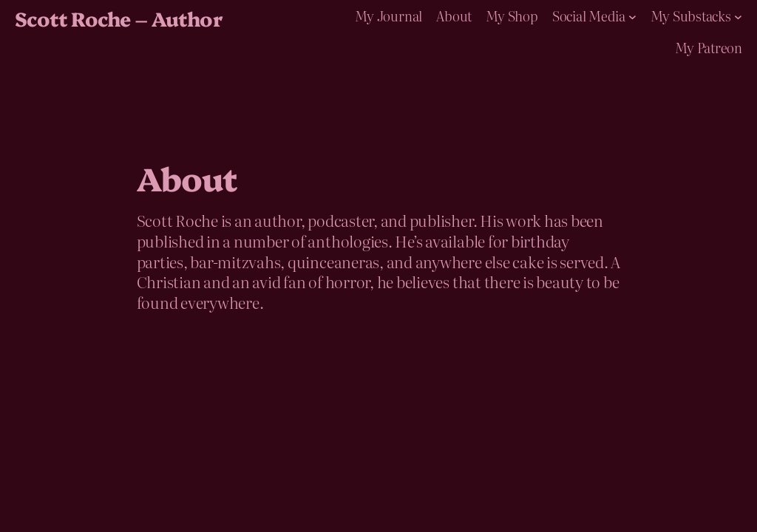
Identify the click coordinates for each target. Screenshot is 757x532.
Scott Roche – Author (119, 18)
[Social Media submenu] (632, 16)
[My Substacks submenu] (738, 16)
